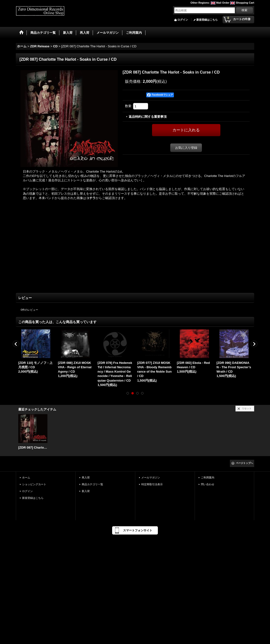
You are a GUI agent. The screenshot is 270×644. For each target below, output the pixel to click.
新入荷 (86, 491)
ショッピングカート (34, 484)
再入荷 (86, 477)
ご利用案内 (208, 477)
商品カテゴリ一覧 (92, 484)
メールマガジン (151, 477)
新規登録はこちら (207, 20)
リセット (247, 408)
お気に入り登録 (186, 148)
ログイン (183, 20)
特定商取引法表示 (152, 484)
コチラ (91, 198)
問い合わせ (208, 484)
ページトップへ (244, 463)
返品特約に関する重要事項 (148, 117)
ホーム (26, 477)
